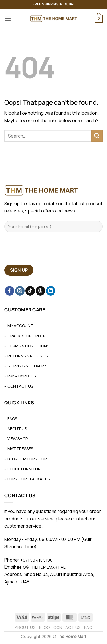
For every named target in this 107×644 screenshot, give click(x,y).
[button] (8, 18)
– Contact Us (19, 386)
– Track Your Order (25, 336)
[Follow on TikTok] (30, 291)
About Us (25, 627)
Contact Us (67, 627)
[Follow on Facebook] (10, 291)
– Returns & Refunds (26, 356)
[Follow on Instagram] (20, 291)
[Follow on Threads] (40, 291)
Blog (44, 627)
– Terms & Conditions (27, 346)
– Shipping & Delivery (25, 366)
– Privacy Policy (20, 376)
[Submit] (97, 136)
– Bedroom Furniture (27, 459)
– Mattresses (19, 449)
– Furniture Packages (27, 479)
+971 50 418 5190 (36, 560)
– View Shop (16, 439)
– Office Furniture (24, 469)
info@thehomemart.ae (41, 567)
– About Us (16, 429)
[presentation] (48, 251)
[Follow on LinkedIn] (51, 291)
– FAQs (11, 419)
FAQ (88, 627)
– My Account (19, 326)
